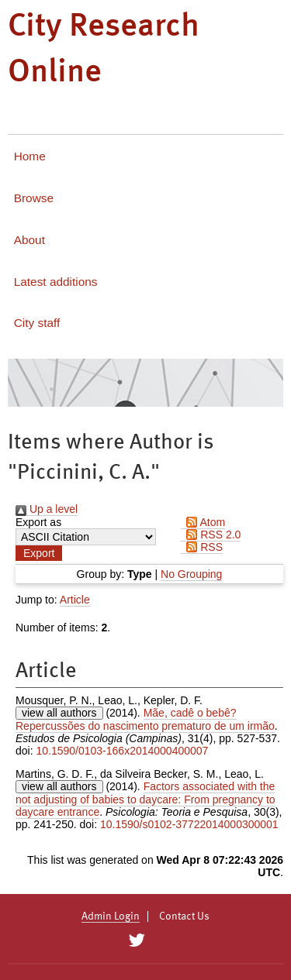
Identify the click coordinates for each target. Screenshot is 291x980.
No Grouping (191, 574)
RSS (202, 547)
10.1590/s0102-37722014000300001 (189, 824)
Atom (203, 522)
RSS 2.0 (211, 535)
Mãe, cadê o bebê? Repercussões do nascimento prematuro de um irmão (145, 719)
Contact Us (184, 916)
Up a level (47, 509)
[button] (39, 553)
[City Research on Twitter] (137, 940)
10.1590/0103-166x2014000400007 (122, 751)
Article (75, 600)
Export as (38, 522)
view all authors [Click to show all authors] (59, 713)
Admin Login (111, 916)
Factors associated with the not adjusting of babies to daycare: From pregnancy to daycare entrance (145, 799)
